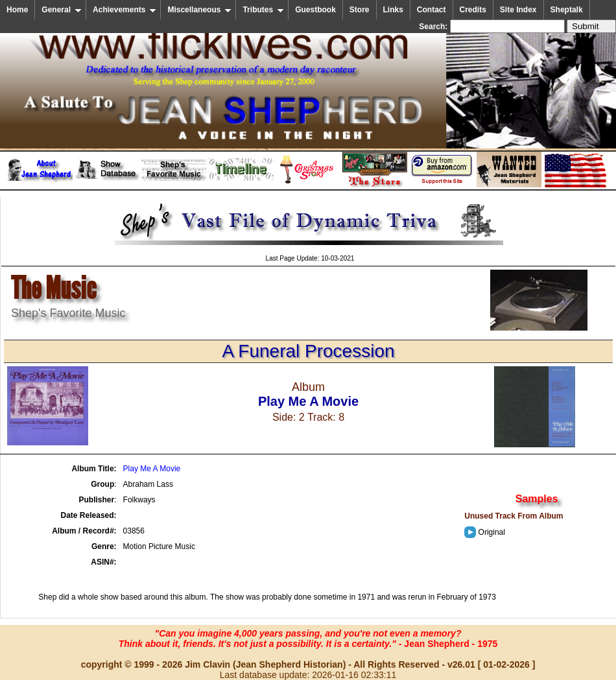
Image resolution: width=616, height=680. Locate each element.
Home (17, 10)
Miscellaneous (199, 10)
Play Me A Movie (152, 469)
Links (393, 10)
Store (360, 10)
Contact (432, 10)
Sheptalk (567, 10)
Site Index (518, 10)
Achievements (124, 10)
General (62, 10)
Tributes (263, 10)
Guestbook (315, 10)
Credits (473, 10)
